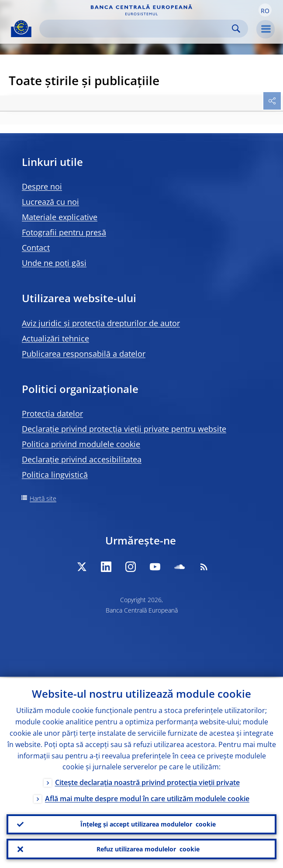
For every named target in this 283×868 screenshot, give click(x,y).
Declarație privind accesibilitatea (82, 459)
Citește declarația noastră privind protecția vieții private (147, 782)
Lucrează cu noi (50, 202)
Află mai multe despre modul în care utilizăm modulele (147, 798)
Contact (36, 248)
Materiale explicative (60, 217)
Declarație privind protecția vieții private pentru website (124, 429)
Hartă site (43, 498)
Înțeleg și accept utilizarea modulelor (148, 823)
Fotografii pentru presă (64, 232)
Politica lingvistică (55, 475)
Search (236, 29)
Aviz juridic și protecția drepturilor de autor (101, 323)
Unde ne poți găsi (54, 263)
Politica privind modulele (81, 444)
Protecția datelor (52, 413)
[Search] (137, 29)
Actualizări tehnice (55, 338)
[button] (265, 10)
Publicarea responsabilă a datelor (84, 354)
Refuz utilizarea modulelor (148, 849)
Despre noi (42, 186)
